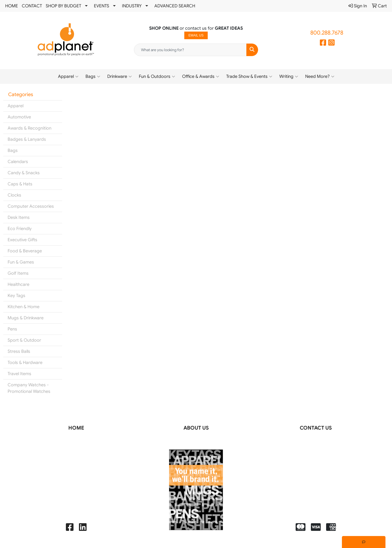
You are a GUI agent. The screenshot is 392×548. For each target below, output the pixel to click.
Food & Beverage (25, 251)
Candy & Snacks (24, 173)
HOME (12, 6)
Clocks (14, 195)
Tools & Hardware (25, 363)
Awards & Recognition (30, 128)
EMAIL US (196, 35)
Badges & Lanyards (27, 139)
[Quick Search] (190, 50)
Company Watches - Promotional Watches (29, 388)
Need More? (320, 76)
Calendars (18, 162)
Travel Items (19, 374)
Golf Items (18, 273)
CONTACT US (316, 428)
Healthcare (19, 284)
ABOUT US (196, 428)
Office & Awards (201, 76)
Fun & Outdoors (157, 76)
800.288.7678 (327, 33)
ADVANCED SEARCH (175, 6)
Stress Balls (19, 351)
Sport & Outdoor (24, 340)
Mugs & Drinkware (26, 318)
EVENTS (102, 6)
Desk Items (19, 218)
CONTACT (32, 6)
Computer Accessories (31, 206)
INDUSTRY (132, 6)
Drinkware (120, 76)
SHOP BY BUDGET (63, 6)
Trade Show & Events (249, 76)
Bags (93, 76)
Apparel (68, 76)
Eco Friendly (20, 229)
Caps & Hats (20, 184)
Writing (289, 76)
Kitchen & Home (24, 307)
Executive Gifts (22, 240)
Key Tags (16, 296)
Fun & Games (21, 262)
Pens (12, 329)
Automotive (19, 117)
